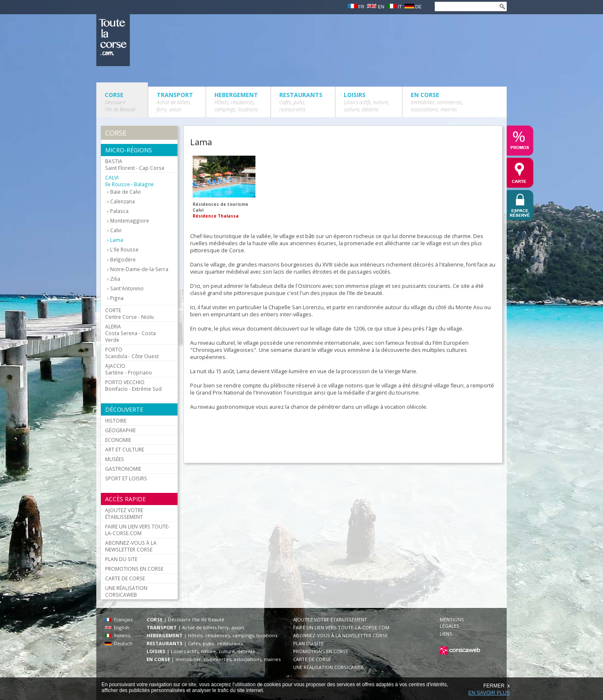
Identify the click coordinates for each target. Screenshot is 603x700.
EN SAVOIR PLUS (489, 693)
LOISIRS (367, 102)
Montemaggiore (130, 221)
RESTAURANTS (301, 102)
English (117, 627)
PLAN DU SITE (121, 559)
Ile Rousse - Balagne (129, 181)
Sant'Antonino (127, 288)
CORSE (120, 102)
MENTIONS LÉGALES (452, 623)
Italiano (118, 635)
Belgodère (123, 260)
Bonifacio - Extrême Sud (133, 385)
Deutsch (119, 643)
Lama (117, 240)
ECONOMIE (118, 440)
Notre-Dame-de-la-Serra (139, 269)
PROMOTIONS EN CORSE (134, 569)
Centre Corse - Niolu (129, 313)
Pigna (117, 298)
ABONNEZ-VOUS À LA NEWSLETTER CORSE (131, 546)
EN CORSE (437, 102)
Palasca (119, 211)
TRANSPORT (175, 102)
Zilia (115, 279)
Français (119, 619)
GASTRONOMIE (123, 469)
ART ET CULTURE (125, 449)
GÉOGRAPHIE (120, 430)
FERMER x (496, 686)
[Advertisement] (343, 434)
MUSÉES (115, 459)
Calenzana (122, 201)
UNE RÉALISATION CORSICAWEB (126, 591)
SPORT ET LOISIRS (126, 478)
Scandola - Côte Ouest (132, 353)
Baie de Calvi (125, 192)
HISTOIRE (116, 421)
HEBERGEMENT (236, 102)
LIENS (446, 634)
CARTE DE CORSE (125, 578)
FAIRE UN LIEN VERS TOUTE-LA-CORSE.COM (137, 530)
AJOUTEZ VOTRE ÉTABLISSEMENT (124, 513)
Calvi (116, 230)
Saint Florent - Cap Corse (135, 164)
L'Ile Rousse (124, 250)
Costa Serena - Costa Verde (130, 333)
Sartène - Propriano (129, 369)
